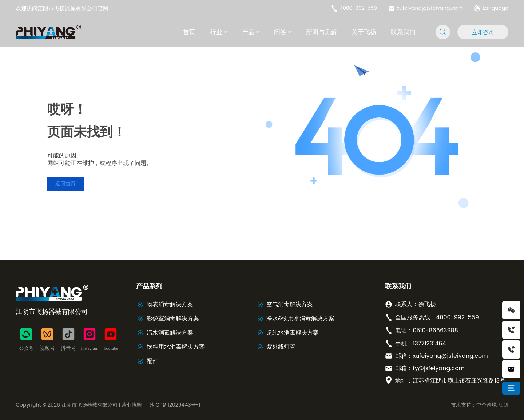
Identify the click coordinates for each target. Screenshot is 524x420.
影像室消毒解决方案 (173, 318)
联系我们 (398, 286)
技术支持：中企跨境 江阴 (480, 405)
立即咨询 (483, 32)
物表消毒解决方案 (170, 304)
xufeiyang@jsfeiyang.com (425, 8)
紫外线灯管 (281, 347)
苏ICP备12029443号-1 (175, 405)
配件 (152, 361)
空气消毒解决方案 (290, 304)
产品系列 (149, 286)
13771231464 (429, 343)
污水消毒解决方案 (170, 333)
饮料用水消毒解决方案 (176, 347)
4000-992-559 (354, 8)
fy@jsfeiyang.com (439, 368)
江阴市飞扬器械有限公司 (52, 311)
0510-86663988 (435, 330)
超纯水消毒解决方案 (293, 333)
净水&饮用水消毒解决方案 (301, 318)
